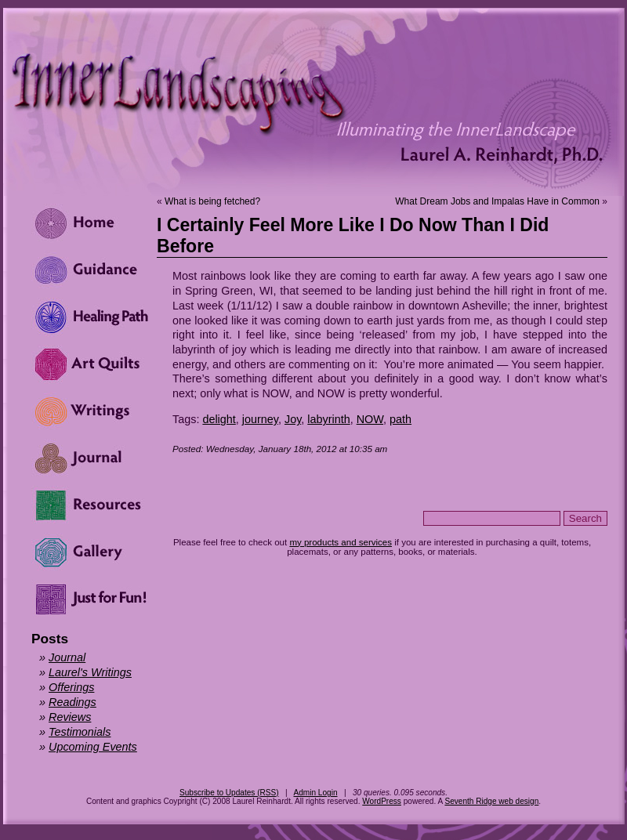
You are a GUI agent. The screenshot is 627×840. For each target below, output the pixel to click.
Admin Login (315, 793)
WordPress (382, 801)
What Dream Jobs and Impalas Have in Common (497, 201)
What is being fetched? (212, 201)
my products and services (341, 542)
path (400, 419)
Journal (67, 657)
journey (260, 419)
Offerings (71, 687)
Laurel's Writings (90, 672)
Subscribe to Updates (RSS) (229, 793)
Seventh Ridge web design (491, 801)
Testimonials (80, 732)
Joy (293, 419)
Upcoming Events (93, 747)
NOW (370, 419)
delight (219, 419)
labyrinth (328, 419)
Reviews (70, 717)
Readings (72, 702)
